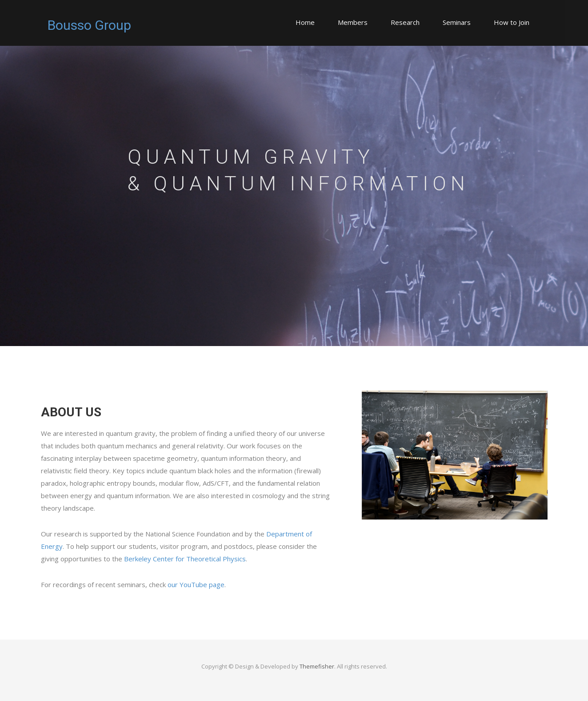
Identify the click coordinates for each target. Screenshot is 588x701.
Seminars (457, 22)
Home (305, 22)
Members (353, 22)
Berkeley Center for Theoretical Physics (185, 559)
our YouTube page (196, 584)
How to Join (512, 22)
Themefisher (317, 666)
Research (405, 22)
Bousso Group (89, 25)
